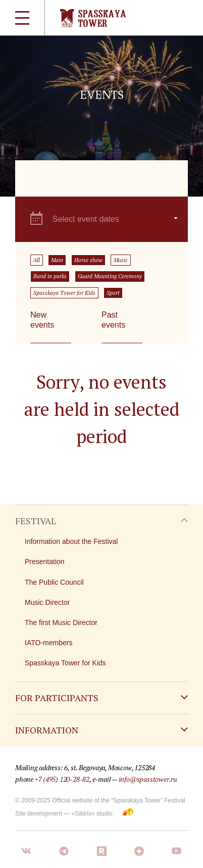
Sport (113, 293)
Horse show (88, 260)
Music (121, 260)
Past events (113, 320)
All (37, 260)
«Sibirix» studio (92, 814)
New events (42, 320)
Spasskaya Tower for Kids (64, 293)
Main (57, 260)
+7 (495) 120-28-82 (62, 779)
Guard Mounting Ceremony (110, 276)
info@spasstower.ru (148, 779)
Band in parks (50, 276)
